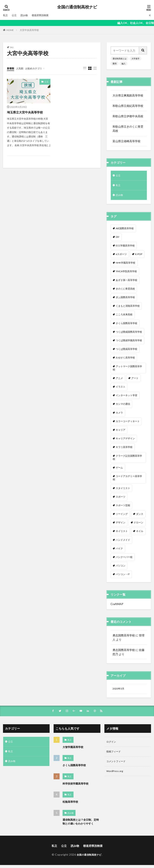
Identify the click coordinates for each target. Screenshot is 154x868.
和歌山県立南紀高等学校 (128, 106)
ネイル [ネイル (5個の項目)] (140, 533)
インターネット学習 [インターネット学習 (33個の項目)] (127, 397)
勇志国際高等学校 (124, 637)
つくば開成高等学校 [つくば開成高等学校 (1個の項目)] (127, 351)
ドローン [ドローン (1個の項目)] (138, 524)
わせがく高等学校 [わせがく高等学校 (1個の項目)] (125, 359)
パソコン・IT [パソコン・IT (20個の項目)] (123, 576)
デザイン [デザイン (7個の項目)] (121, 524)
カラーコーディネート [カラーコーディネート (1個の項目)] (128, 423)
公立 (15, 15)
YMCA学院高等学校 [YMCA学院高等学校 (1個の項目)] (126, 273)
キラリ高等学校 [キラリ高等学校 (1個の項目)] (124, 449)
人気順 (22, 68)
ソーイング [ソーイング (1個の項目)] (122, 516)
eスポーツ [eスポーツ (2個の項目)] (121, 256)
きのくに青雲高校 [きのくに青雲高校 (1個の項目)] (125, 290)
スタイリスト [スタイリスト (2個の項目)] (123, 490)
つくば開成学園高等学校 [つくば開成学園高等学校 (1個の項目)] (129, 342)
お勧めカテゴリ (37, 68)
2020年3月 (119, 691)
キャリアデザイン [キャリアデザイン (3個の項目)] (125, 440)
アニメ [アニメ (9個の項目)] (119, 380)
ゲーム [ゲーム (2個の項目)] (119, 469)
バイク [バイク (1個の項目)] (119, 550)
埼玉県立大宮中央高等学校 (26, 112)
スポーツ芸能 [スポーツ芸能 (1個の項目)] (123, 507)
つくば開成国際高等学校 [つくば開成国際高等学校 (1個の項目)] (129, 334)
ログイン (112, 745)
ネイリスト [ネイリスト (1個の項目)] (122, 533)
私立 (6, 15)
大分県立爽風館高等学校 (128, 95)
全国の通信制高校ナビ (77, 7)
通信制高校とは (120, 59)
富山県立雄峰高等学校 (127, 141)
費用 (115, 63)
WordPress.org (116, 776)
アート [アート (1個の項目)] (135, 380)
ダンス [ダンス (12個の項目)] (140, 516)
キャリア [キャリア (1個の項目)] (121, 432)
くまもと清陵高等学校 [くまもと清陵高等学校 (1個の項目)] (128, 308)
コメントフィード (118, 766)
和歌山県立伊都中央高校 (128, 116)
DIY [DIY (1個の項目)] (118, 239)
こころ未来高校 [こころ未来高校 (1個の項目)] (124, 316)
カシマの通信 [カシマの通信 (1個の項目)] (123, 406)
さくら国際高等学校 (75, 768)
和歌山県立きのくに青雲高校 (128, 129)
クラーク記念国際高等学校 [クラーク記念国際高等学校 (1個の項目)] (127, 459)
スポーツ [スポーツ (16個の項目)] (121, 498)
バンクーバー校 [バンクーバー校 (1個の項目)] (124, 559)
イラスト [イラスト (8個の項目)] (121, 388)
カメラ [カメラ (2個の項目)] (119, 414)
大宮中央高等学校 (29, 30)
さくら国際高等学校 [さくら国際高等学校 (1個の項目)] (127, 325)
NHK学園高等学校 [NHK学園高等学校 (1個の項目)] (126, 264)
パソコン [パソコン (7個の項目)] (121, 567)
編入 (124, 63)
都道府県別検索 (44, 15)
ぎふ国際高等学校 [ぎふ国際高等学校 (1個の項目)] (125, 299)
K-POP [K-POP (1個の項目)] (139, 256)
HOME (10, 30)
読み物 (26, 15)
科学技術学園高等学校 (77, 786)
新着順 (11, 68)
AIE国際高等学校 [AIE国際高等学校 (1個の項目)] (125, 230)
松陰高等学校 (71, 804)
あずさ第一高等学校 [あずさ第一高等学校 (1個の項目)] (127, 282)
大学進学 (135, 59)
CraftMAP (117, 606)
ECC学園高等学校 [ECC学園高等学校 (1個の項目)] (125, 247)
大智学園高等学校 (74, 750)
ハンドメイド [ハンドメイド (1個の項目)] (123, 542)
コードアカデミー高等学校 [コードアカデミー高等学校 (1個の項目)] (127, 480)
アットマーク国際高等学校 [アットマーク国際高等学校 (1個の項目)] (127, 370)
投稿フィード (115, 755)
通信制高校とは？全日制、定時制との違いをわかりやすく (81, 824)
